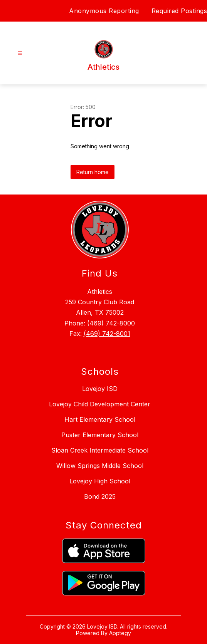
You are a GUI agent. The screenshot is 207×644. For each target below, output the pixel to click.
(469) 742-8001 (107, 334)
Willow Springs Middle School (100, 466)
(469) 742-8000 (111, 323)
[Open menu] (20, 53)
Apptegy (120, 633)
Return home (93, 172)
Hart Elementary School (100, 419)
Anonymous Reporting (104, 11)
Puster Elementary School (100, 435)
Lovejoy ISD (100, 389)
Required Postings (179, 11)
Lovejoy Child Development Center (100, 404)
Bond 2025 (100, 496)
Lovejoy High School (100, 481)
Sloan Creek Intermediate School (100, 450)
